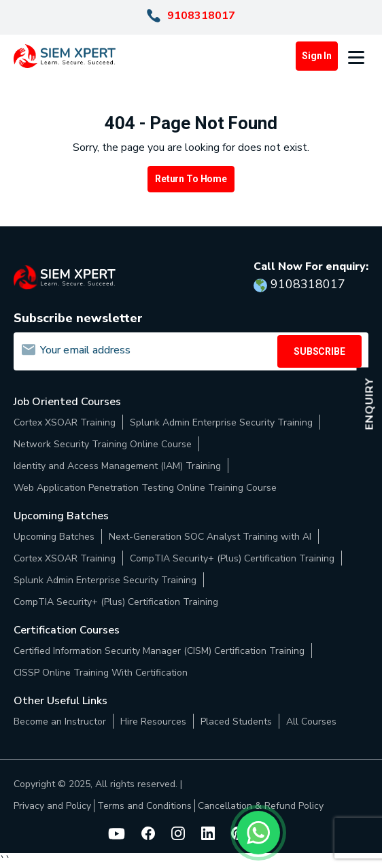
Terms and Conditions (144, 806)
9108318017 (201, 16)
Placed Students (236, 722)
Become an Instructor (60, 722)
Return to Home (191, 179)
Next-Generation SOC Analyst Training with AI (210, 537)
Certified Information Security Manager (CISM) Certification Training (159, 651)
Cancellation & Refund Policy (261, 806)
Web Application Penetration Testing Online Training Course (145, 488)
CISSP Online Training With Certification (101, 673)
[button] (358, 56)
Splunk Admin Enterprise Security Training (221, 422)
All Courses (311, 722)
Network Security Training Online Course (103, 444)
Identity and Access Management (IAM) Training (117, 466)
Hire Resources (153, 722)
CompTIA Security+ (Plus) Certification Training (232, 558)
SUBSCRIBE (319, 351)
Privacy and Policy (52, 806)
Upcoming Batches (54, 537)
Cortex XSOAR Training (65, 422)
